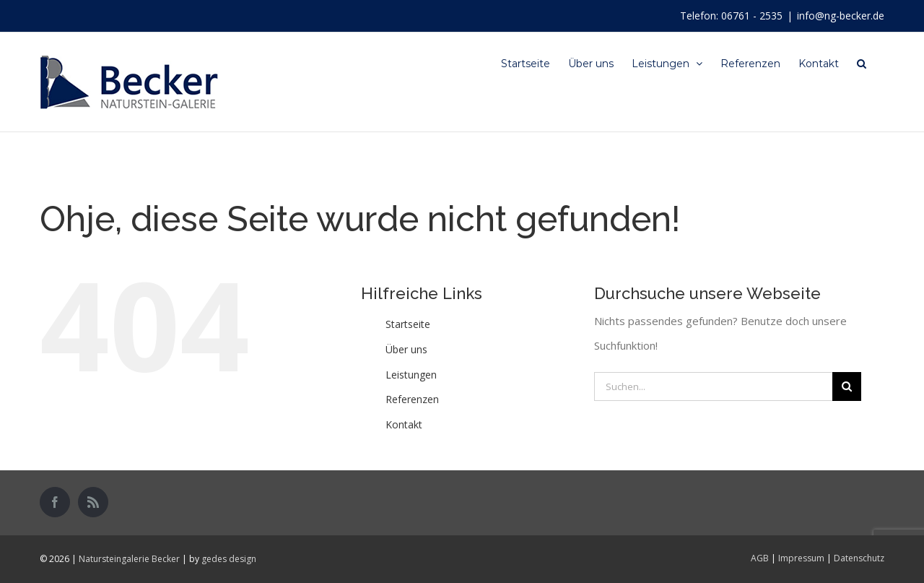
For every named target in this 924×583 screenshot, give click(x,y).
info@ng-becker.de (841, 16)
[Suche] (862, 63)
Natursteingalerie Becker (129, 559)
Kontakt (404, 424)
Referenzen (412, 399)
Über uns (406, 349)
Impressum (801, 558)
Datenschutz (859, 558)
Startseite (408, 324)
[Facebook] (55, 502)
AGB (760, 558)
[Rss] (93, 502)
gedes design (229, 559)
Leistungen (411, 375)
